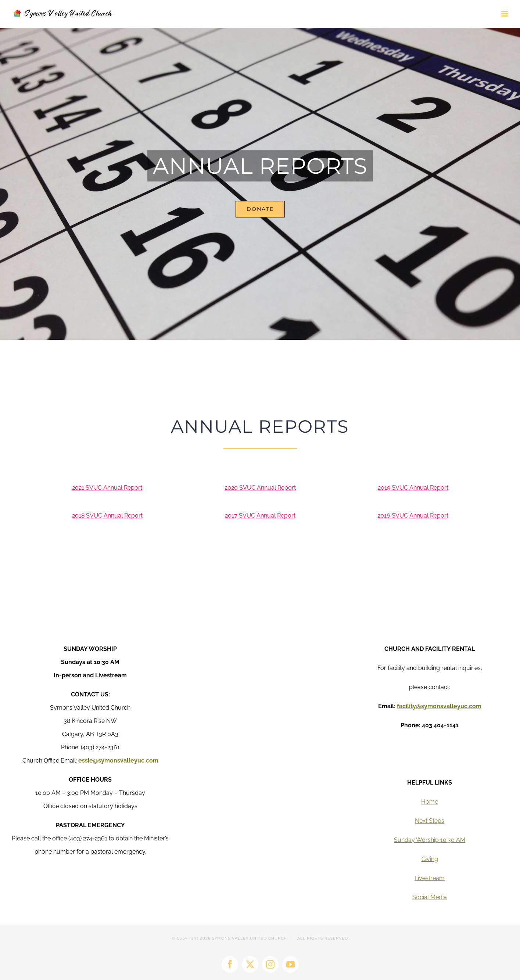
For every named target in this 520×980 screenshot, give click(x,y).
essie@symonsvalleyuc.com (118, 761)
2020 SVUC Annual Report (260, 488)
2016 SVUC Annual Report (413, 516)
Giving (430, 859)
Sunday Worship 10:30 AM (430, 840)
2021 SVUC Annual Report (107, 488)
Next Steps (430, 821)
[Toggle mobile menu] (505, 14)
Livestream (430, 878)
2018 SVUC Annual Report (107, 516)
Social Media (430, 897)
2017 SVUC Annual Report (260, 516)
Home (430, 802)
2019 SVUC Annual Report (413, 488)
